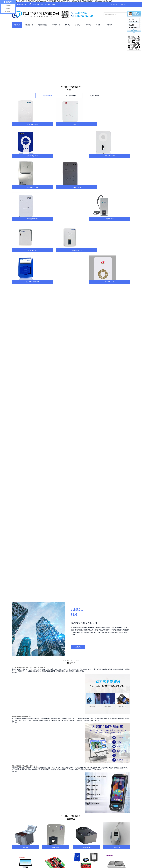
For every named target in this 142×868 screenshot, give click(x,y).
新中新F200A (56, 156)
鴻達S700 (25, 595)
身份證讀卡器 (29, 25)
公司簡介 (78, 25)
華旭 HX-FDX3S (117, 124)
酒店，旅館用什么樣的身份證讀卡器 (106, 676)
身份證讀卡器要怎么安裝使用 (23, 676)
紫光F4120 (117, 625)
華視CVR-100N (25, 187)
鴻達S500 (117, 595)
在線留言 (126, 702)
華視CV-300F (117, 156)
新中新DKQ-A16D (86, 124)
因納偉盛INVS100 (86, 156)
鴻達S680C (56, 595)
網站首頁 (17, 25)
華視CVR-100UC (25, 124)
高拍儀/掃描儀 (42, 25)
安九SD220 (86, 625)
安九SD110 (56, 625)
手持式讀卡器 (56, 25)
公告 (110, 698)
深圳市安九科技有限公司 (84, 371)
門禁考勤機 (82, 713)
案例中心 (99, 25)
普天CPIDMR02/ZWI (86, 187)
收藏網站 (123, 5)
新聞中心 (88, 25)
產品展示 (68, 25)
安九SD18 (25, 625)
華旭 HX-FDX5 (117, 187)
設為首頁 (114, 5)
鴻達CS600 (86, 595)
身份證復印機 (82, 710)
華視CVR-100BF (56, 187)
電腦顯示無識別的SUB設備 (62, 676)
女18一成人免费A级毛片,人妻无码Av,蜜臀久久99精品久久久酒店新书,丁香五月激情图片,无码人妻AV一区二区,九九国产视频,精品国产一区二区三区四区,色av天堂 (56, 1)
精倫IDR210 (56, 124)
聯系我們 (109, 25)
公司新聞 (111, 702)
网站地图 (101, 732)
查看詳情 (78, 395)
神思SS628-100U (25, 156)
